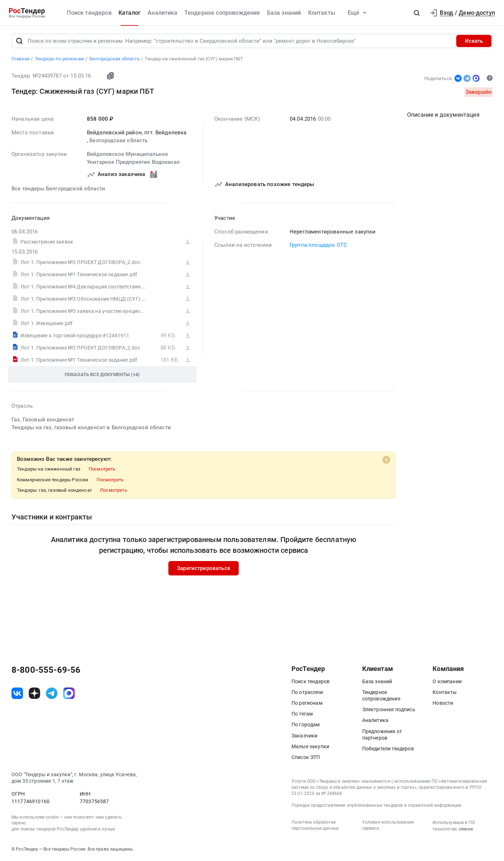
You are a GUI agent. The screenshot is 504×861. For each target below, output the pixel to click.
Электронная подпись (389, 709)
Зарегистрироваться (204, 568)
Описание (443, 115)
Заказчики (304, 736)
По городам (306, 725)
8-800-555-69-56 (46, 670)
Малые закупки (310, 746)
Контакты (322, 13)
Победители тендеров (388, 749)
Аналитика (162, 13)
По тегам (302, 714)
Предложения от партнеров (382, 735)
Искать (474, 41)
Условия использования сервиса (388, 825)
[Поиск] (19, 41)
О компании (447, 681)
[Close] (386, 459)
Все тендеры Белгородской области (58, 188)
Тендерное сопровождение (222, 13)
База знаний (284, 13)
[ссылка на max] (69, 693)
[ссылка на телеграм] (52, 693)
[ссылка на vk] (17, 693)
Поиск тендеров (89, 13)
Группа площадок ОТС (318, 245)
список (466, 829)
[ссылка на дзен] (34, 693)
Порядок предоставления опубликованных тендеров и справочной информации (376, 805)
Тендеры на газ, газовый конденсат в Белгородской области (91, 427)
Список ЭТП (306, 757)
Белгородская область (118, 140)
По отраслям (307, 692)
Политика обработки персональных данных (315, 825)
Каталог (130, 13)
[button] (417, 13)
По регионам (307, 703)
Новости (443, 703)
